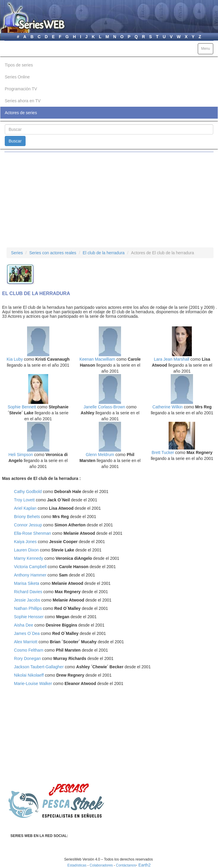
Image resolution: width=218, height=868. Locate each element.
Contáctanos (126, 865)
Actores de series (21, 113)
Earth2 (144, 865)
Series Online (17, 77)
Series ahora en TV (23, 101)
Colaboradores (101, 865)
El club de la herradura (104, 253)
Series (17, 253)
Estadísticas (77, 865)
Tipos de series (19, 65)
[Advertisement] (109, 200)
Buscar (15, 141)
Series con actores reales (53, 253)
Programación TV (21, 89)
